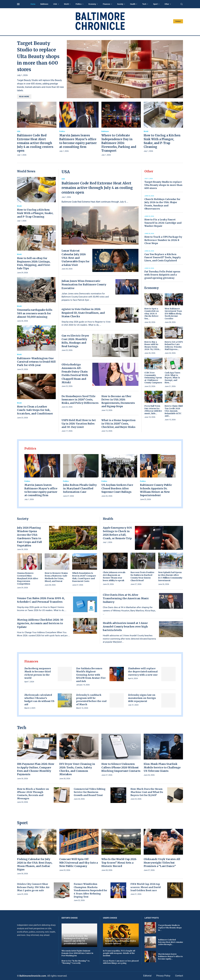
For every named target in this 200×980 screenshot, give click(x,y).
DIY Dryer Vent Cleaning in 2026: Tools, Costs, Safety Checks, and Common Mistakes (77, 769)
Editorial (147, 976)
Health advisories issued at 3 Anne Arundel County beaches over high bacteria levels (125, 627)
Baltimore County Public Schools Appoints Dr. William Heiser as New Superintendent (156, 490)
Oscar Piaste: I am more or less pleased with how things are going (121, 962)
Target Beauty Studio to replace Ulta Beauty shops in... (170, 928)
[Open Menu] (18, 4)
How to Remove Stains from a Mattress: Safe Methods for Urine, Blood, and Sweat (56, 577)
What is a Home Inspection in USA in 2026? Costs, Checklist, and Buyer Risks (118, 424)
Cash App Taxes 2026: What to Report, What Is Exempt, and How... (172, 378)
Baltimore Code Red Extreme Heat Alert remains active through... (171, 942)
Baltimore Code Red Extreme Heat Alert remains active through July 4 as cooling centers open (35, 143)
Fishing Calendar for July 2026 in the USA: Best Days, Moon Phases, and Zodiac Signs (35, 864)
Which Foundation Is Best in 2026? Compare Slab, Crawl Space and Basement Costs (84, 577)
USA (55, 4)
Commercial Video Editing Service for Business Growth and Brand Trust (90, 792)
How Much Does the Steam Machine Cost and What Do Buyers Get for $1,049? (147, 792)
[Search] (182, 4)
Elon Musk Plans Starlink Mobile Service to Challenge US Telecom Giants (162, 767)
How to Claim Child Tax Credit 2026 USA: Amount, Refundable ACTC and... (174, 411)
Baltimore (44, 4)
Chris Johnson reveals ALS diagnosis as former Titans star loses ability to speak (114, 576)
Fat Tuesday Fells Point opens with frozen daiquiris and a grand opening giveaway (162, 275)
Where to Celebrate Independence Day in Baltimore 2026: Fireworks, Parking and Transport (119, 143)
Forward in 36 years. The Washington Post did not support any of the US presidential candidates (76, 940)
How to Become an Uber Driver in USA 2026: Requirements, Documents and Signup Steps (118, 401)
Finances (107, 4)
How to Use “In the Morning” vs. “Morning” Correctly (76, 962)
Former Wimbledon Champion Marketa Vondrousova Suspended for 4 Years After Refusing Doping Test (90, 890)
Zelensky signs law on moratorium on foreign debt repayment (142, 698)
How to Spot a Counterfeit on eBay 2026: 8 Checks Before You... (151, 314)
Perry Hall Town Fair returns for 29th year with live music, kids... (153, 410)
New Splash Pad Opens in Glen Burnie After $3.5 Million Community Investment (170, 576)
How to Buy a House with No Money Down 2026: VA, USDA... (153, 346)
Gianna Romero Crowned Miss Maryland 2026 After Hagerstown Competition (28, 578)
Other (167, 4)
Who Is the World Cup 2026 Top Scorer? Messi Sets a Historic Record (119, 863)
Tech (144, 4)
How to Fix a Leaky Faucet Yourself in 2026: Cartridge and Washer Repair (163, 223)
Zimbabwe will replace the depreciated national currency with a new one (143, 672)
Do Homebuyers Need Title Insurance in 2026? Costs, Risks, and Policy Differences (80, 400)
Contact (178, 21)
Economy (92, 4)
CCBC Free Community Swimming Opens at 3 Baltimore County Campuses (153, 378)
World (66, 4)
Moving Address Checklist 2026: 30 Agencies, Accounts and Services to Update (40, 623)
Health (133, 4)
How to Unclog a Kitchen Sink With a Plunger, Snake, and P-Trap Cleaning (35, 213)
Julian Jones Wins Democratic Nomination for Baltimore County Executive (84, 284)
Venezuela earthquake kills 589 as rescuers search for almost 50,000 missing (35, 313)
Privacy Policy (163, 976)
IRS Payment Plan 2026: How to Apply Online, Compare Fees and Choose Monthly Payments (36, 769)
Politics (79, 4)
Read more (24, 97)
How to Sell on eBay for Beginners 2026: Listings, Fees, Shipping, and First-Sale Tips (34, 263)
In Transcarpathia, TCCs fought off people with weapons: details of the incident (119, 953)
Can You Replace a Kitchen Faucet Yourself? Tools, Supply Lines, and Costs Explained (163, 257)
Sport (155, 4)
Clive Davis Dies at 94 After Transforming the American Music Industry (126, 598)
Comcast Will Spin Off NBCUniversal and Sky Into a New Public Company (79, 863)
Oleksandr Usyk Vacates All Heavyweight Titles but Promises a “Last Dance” (162, 863)
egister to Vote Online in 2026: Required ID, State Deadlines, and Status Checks (83, 313)
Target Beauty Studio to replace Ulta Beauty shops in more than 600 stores (38, 56)
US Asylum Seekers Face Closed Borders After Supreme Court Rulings (117, 488)
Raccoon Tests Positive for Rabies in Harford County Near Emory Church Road (142, 576)
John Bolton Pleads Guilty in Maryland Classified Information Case (80, 488)
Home (33, 4)
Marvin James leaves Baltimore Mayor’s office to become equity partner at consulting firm (41, 490)
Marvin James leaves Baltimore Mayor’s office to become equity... (170, 956)
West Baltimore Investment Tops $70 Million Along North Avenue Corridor (173, 314)
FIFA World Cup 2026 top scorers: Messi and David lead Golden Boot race (146, 887)
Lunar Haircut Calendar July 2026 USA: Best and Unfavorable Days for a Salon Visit (76, 258)
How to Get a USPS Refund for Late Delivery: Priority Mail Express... (174, 346)
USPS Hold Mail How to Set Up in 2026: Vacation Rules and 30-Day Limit (79, 424)
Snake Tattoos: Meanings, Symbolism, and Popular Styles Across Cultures (120, 941)
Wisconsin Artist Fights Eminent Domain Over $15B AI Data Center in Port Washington (77, 953)
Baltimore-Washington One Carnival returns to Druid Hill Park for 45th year (36, 362)
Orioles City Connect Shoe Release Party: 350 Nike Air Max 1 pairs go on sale (33, 887)
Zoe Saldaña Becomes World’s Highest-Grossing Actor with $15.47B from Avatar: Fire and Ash (91, 675)
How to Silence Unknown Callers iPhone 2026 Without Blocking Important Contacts (121, 767)
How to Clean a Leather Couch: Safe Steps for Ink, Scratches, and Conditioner (35, 410)
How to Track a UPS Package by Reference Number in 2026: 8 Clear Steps (163, 240)
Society (120, 4)
